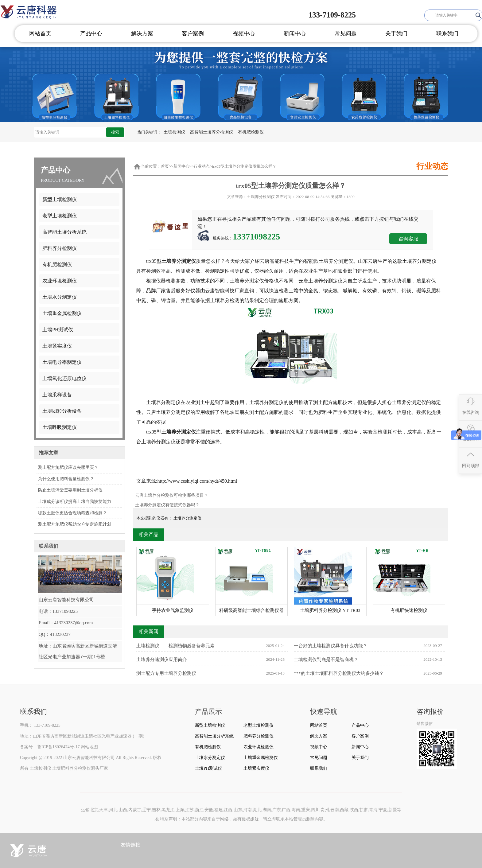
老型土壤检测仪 (60, 216)
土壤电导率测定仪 (62, 362)
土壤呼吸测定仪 (60, 427)
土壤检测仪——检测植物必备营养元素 (210, 646)
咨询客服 (408, 239)
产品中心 (91, 33)
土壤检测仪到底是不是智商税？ (368, 660)
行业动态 (202, 166)
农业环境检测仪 (60, 281)
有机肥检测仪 (251, 132)
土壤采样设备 (57, 395)
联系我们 (447, 33)
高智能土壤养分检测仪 (212, 132)
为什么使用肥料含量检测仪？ (66, 479)
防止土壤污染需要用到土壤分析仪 (70, 490)
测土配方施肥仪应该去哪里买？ (68, 467)
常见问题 (346, 33)
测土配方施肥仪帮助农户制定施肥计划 (75, 524)
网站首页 (40, 33)
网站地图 (89, 747)
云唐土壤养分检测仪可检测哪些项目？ (172, 495)
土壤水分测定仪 (60, 297)
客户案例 (193, 33)
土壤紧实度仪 (57, 346)
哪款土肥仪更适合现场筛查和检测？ (72, 513)
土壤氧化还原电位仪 (64, 378)
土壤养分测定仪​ (187, 518)
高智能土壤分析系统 (64, 232)
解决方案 (142, 33)
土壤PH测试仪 (58, 330)
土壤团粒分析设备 (62, 411)
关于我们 (396, 33)
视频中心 (244, 33)
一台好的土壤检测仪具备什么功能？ (368, 646)
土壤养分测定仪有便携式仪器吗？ (167, 505)
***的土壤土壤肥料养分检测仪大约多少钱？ (368, 673)
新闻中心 (295, 33)
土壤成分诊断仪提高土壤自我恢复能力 (75, 502)
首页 (165, 166)
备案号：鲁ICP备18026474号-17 (50, 747)
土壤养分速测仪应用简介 (210, 660)
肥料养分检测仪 (60, 248)
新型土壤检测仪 (60, 199)
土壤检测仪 (174, 132)
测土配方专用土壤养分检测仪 (210, 673)
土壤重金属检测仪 (62, 313)
